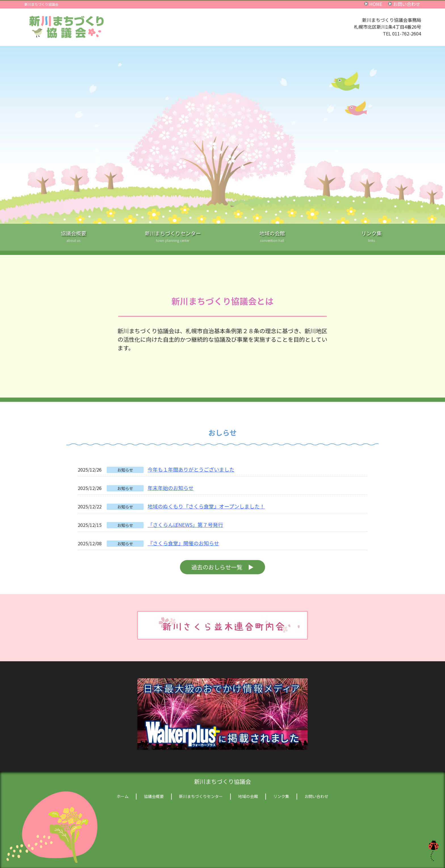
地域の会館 (272, 240)
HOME (376, 4)
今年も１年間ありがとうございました (191, 469)
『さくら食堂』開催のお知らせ (183, 543)
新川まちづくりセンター (173, 240)
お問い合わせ (407, 4)
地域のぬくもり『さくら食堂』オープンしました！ (206, 506)
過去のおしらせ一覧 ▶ (222, 567)
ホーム (123, 796)
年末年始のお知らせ (171, 488)
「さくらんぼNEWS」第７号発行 (185, 525)
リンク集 (371, 240)
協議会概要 (74, 240)
